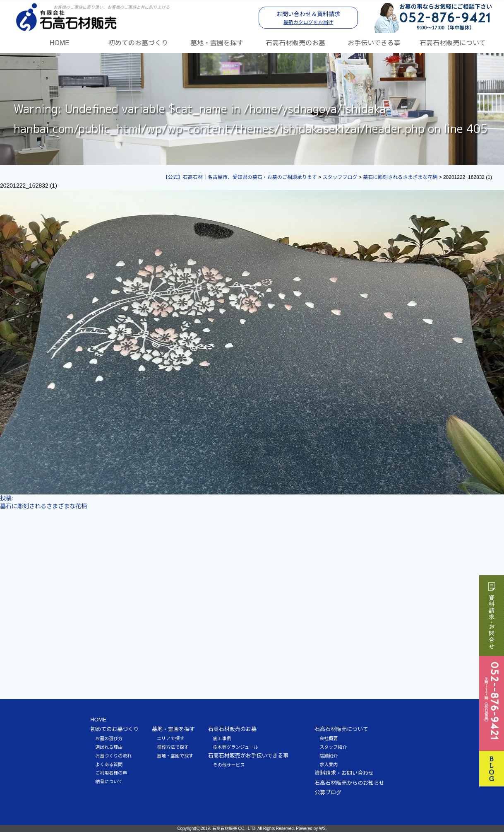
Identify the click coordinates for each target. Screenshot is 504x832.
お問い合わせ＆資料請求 (308, 18)
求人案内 (329, 764)
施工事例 (222, 738)
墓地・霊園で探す (175, 755)
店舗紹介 (329, 755)
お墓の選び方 (109, 738)
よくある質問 (109, 764)
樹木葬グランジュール (236, 747)
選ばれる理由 (109, 747)
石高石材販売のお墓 (295, 42)
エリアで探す (170, 738)
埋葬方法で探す (173, 747)
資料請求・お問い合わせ (344, 773)
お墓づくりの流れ (113, 755)
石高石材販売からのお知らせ (349, 783)
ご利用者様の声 (111, 772)
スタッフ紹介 (333, 747)
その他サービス (229, 764)
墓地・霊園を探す (217, 42)
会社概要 (329, 738)
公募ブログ (328, 792)
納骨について (109, 781)
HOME (60, 42)
